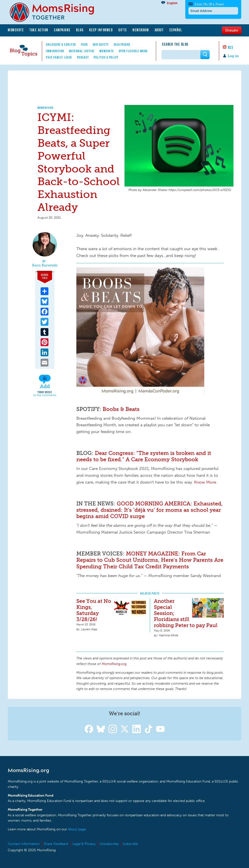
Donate (232, 30)
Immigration (55, 51)
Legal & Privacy (84, 844)
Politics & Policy (106, 57)
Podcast (83, 57)
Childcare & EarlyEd (61, 44)
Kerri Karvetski (45, 265)
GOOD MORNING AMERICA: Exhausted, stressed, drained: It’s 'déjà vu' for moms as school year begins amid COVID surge (150, 510)
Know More (205, 482)
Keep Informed (101, 30)
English (172, 3)
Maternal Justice (82, 51)
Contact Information (24, 844)
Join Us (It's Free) (209, 4)
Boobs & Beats (120, 409)
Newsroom (141, 30)
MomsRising (45, 108)
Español (176, 30)
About (159, 30)
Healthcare (122, 44)
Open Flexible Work (133, 51)
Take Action (39, 30)
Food (84, 44)
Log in (233, 56)
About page (77, 829)
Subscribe (130, 844)
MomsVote (16, 30)
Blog (80, 30)
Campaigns (62, 30)
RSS (231, 47)
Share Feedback (56, 844)
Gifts (123, 30)
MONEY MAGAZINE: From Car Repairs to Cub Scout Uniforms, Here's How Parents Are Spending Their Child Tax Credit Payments (150, 560)
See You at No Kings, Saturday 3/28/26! (94, 610)
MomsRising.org (55, 12)
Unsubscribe (109, 844)
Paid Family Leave (59, 57)
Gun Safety (101, 44)
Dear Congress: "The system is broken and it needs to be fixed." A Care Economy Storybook (144, 456)
